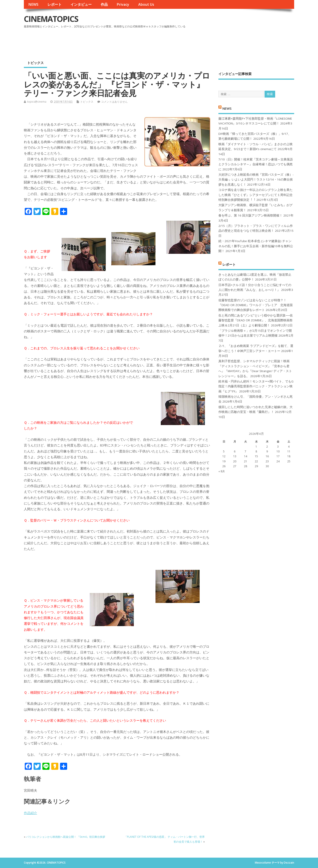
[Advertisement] (210, 42)
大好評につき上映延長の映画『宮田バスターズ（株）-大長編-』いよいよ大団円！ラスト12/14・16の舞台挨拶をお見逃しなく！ (256, 180)
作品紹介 (30, 813)
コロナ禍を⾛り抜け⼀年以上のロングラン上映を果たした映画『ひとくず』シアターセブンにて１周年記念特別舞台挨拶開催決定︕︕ (256, 195)
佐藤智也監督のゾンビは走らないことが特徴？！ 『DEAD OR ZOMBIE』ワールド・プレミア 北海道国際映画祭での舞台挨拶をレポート (256, 305)
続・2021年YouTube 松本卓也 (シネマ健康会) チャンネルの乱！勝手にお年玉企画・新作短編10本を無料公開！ (256, 246)
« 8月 (222, 471)
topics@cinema (37, 102)
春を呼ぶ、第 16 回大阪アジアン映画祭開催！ (250, 215)
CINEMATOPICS (51, 19)
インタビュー (81, 4)
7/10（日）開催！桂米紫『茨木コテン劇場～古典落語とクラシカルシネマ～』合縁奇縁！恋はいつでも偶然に (256, 164)
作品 (104, 4)
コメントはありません (114, 102)
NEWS (33, 4)
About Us (146, 4)
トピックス (35, 63)
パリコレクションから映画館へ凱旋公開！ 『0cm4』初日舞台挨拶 (66, 837)
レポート (55, 4)
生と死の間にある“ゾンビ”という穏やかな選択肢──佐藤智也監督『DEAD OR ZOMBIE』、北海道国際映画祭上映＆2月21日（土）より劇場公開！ (256, 320)
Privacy (123, 4)
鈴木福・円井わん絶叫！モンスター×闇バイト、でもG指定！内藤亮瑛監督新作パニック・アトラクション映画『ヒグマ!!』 (256, 386)
